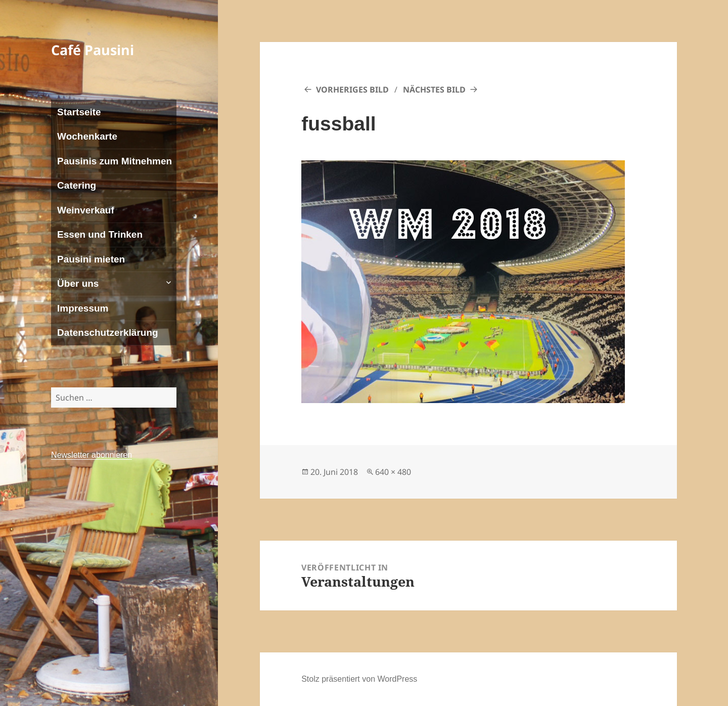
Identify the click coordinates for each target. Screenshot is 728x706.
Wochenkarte (87, 136)
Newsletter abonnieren (92, 455)
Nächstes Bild (434, 90)
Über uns (78, 283)
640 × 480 (393, 472)
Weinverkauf (86, 210)
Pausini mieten (91, 259)
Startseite (79, 112)
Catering (77, 185)
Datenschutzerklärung (108, 333)
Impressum (83, 308)
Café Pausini (93, 50)
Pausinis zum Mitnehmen (115, 161)
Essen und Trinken (100, 234)
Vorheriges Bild (352, 90)
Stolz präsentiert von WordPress (359, 679)
